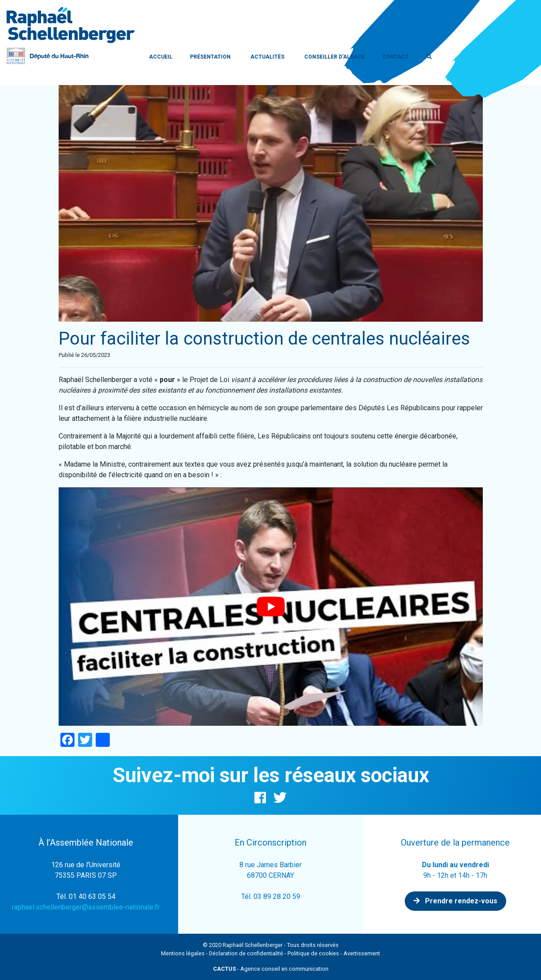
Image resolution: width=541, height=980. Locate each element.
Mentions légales (183, 953)
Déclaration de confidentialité (246, 953)
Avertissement (362, 953)
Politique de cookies (313, 953)
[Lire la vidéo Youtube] (271, 607)
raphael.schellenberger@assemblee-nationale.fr (86, 907)
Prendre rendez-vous (455, 901)
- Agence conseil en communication (271, 969)
